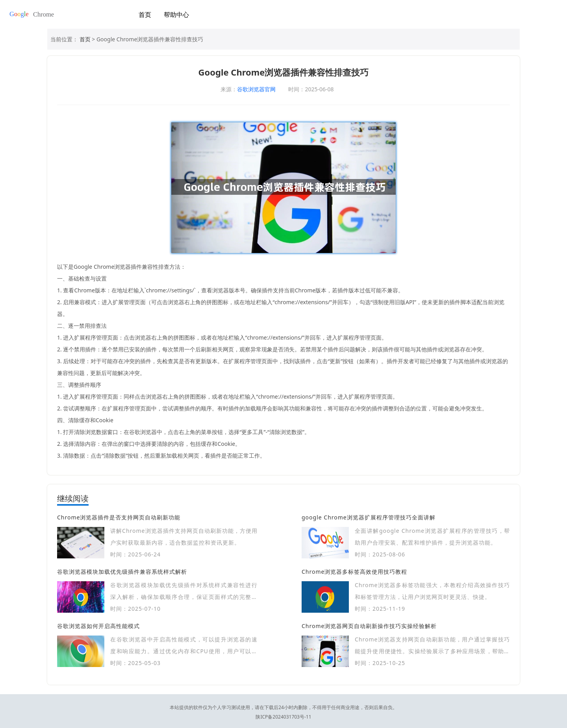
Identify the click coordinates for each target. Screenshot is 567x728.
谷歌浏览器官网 (256, 89)
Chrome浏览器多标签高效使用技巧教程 (354, 572)
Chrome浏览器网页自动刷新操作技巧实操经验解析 (369, 626)
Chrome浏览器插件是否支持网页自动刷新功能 (119, 517)
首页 (145, 15)
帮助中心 (176, 15)
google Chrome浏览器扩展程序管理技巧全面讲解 (369, 517)
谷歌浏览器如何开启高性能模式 (98, 626)
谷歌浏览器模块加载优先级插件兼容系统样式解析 (122, 572)
